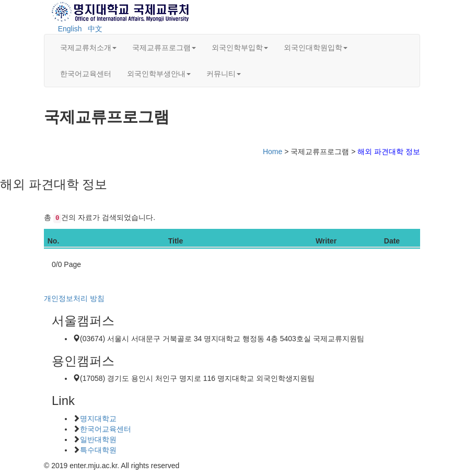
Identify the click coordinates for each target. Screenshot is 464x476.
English (70, 29)
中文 (95, 29)
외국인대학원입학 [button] (316, 48)
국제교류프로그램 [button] (164, 48)
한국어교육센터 (86, 74)
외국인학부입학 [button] (240, 48)
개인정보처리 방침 (74, 298)
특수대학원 (98, 450)
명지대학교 (98, 419)
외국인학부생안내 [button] (159, 74)
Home (272, 152)
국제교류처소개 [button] (88, 48)
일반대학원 (98, 439)
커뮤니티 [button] (224, 74)
